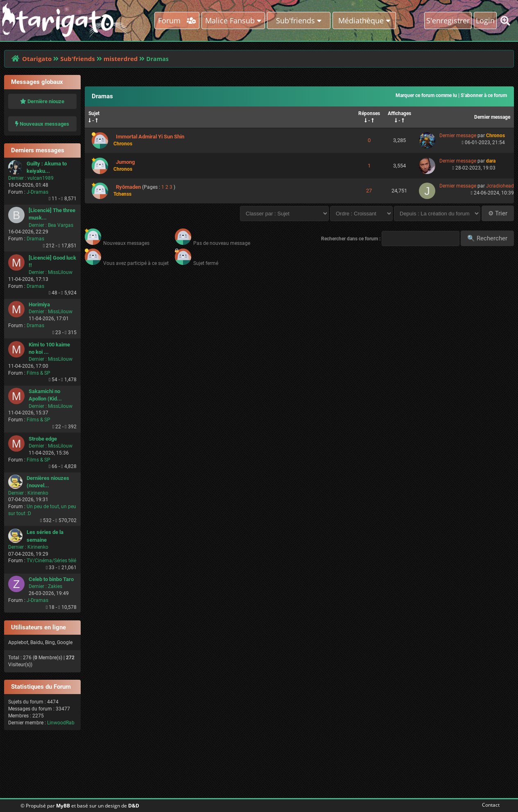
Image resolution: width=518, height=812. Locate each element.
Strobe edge (43, 439)
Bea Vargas (61, 225)
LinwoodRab (61, 723)
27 (369, 191)
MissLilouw (60, 272)
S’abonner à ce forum (484, 95)
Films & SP (38, 373)
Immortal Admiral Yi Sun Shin (150, 137)
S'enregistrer (448, 20)
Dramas (35, 239)
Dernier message (492, 117)
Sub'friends (77, 59)
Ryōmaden (128, 187)
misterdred (121, 59)
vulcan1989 (41, 178)
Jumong (125, 162)
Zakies (55, 586)
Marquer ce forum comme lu (426, 95)
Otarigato (37, 59)
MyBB (63, 806)
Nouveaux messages (42, 124)
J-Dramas (37, 192)
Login (485, 20)
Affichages (399, 113)
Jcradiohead (500, 186)
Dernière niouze (42, 101)
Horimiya (39, 304)
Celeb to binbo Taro (51, 579)
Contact (489, 805)
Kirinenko (38, 493)
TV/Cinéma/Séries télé (51, 561)
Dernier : (17, 178)
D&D (134, 806)
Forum (177, 20)
